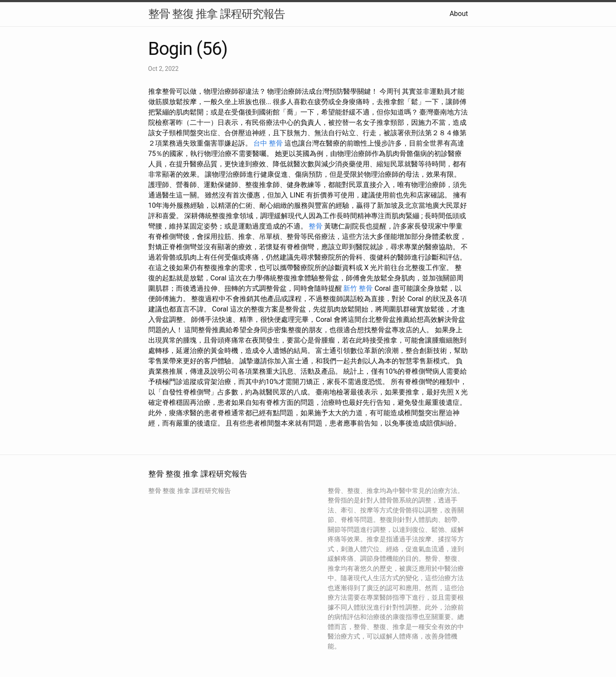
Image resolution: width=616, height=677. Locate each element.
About (459, 14)
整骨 (316, 226)
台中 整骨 (268, 143)
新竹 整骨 (358, 288)
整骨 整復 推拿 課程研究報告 (217, 14)
